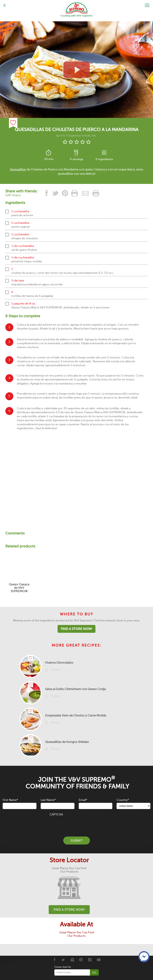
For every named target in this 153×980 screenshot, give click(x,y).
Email (83, 800)
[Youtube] (99, 960)
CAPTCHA (56, 815)
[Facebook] (54, 960)
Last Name (48, 800)
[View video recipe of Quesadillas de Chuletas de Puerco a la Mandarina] (76, 70)
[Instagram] (72, 960)
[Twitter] (63, 960)
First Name (10, 800)
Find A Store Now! (76, 629)
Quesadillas (18, 169)
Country (123, 800)
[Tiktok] (90, 960)
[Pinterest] (81, 960)
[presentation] (77, 824)
